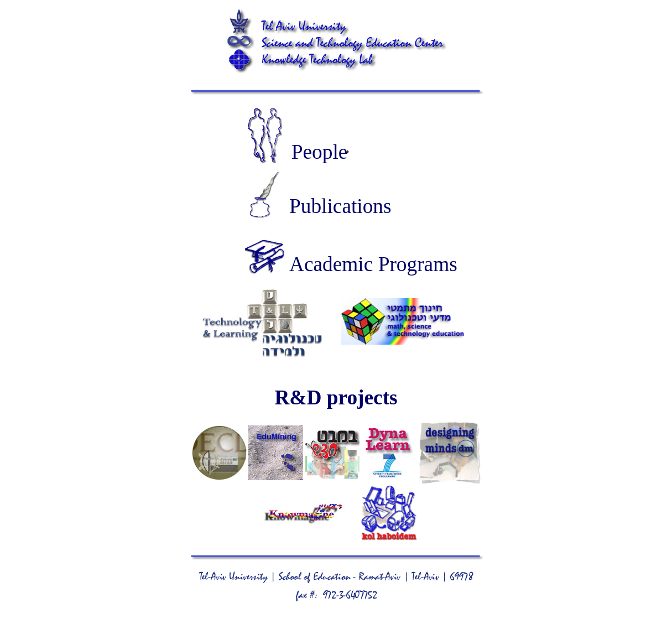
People (320, 152)
